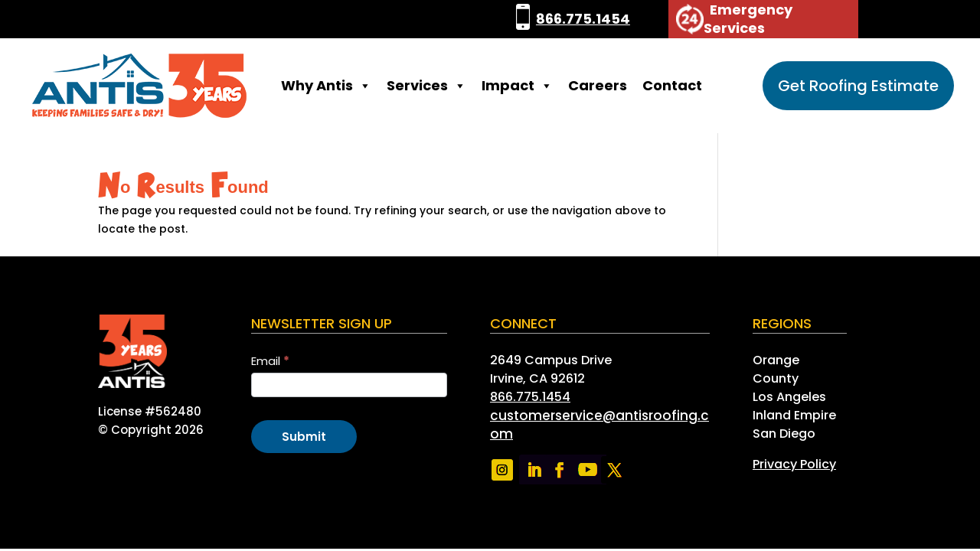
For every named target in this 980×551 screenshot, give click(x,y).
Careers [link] (598, 85)
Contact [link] (672, 85)
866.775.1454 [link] (583, 19)
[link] (523, 19)
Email (270, 361)
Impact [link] (517, 86)
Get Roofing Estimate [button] (858, 86)
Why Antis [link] (326, 86)
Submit (304, 437)
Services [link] (426, 86)
